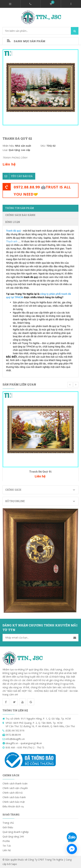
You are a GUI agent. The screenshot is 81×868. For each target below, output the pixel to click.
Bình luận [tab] (13, 222)
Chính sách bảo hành (14, 797)
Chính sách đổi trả (13, 793)
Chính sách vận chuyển (15, 788)
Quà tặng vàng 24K (13, 836)
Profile (6, 841)
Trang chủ (8, 823)
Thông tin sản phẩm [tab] (20, 208)
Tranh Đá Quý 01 (40, 471)
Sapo (14, 864)
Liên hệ (7, 850)
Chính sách (42, 490)
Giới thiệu (8, 827)
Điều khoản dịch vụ (13, 806)
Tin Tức (7, 846)
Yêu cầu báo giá (18, 176)
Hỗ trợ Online (42, 501)
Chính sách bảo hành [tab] (20, 215)
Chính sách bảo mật (14, 802)
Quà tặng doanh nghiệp (16, 832)
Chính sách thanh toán (15, 783)
